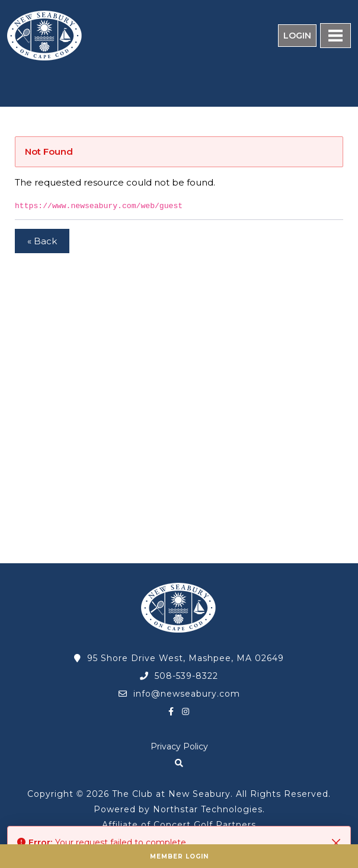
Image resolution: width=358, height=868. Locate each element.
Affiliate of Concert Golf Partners (179, 825)
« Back (42, 241)
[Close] (336, 843)
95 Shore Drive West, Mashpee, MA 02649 (179, 658)
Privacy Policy (179, 746)
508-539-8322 (179, 676)
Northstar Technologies (208, 809)
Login (297, 36)
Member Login (179, 856)
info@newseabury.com (179, 694)
